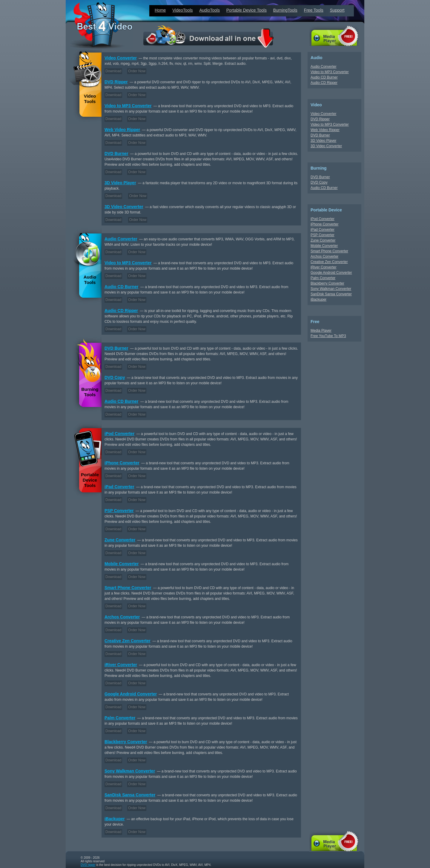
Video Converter (121, 58)
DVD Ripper (116, 82)
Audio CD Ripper (121, 311)
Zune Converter (120, 540)
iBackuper (115, 819)
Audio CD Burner (122, 287)
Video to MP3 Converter (128, 106)
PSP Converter (119, 511)
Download (113, 71)
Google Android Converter (131, 694)
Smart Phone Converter (128, 588)
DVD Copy (115, 377)
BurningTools (285, 10)
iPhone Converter (122, 463)
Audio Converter (121, 239)
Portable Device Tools (247, 10)
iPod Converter (119, 434)
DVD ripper (88, 865)
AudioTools (209, 10)
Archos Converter (122, 617)
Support (337, 10)
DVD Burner (116, 153)
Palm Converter (120, 718)
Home (160, 10)
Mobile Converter (122, 564)
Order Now (137, 71)
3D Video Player (120, 183)
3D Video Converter (124, 207)
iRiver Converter (121, 665)
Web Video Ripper (122, 130)
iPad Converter (119, 487)
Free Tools (314, 10)
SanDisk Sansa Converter (130, 795)
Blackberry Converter (126, 742)
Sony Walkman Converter (130, 771)
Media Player (321, 331)
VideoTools (182, 10)
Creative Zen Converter (128, 641)
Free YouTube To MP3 (328, 336)
